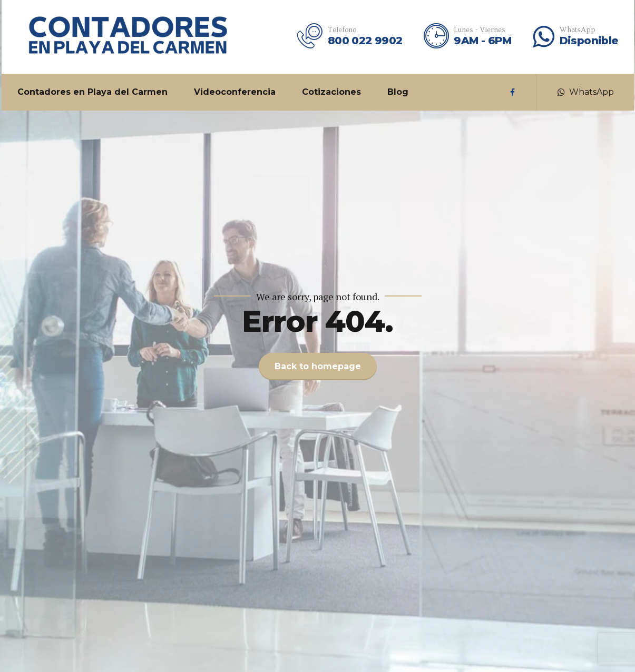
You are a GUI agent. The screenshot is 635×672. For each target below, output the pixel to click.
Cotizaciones (331, 92)
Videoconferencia (235, 92)
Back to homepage (318, 366)
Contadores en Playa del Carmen (92, 92)
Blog (398, 92)
